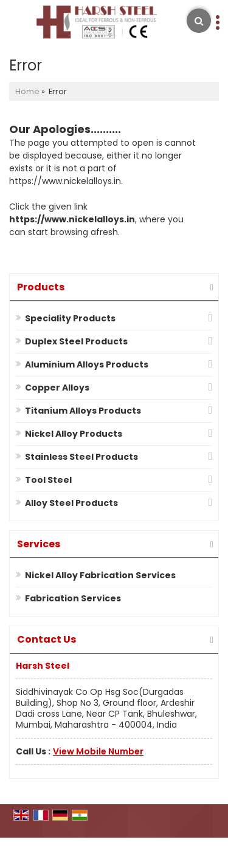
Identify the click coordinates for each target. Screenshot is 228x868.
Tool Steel (48, 480)
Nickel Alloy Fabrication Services (100, 575)
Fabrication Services (73, 598)
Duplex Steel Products (76, 341)
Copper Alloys (57, 388)
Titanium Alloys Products (83, 411)
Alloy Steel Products (71, 503)
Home (27, 91)
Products (41, 287)
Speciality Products (70, 318)
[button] (98, 751)
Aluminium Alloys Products (87, 364)
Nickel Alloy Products (74, 434)
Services (39, 544)
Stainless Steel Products (81, 457)
